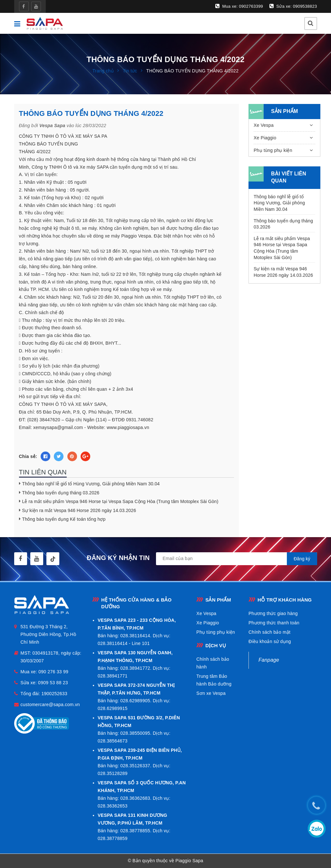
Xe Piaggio (265, 138)
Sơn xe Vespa (211, 693)
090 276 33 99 (53, 672)
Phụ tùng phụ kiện (273, 150)
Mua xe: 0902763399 (239, 6)
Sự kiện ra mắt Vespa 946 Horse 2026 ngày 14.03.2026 (79, 510)
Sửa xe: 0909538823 (293, 6)
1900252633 (54, 694)
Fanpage (269, 660)
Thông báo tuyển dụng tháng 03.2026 (61, 493)
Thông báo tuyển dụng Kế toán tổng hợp (64, 519)
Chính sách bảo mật (269, 632)
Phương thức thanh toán (274, 623)
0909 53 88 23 (53, 683)
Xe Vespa (264, 125)
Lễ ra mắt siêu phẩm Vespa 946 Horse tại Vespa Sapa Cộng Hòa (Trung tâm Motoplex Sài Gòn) (120, 501)
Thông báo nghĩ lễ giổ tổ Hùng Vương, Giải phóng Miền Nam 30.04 (91, 484)
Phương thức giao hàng (273, 613)
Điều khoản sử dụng (270, 641)
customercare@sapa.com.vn (50, 705)
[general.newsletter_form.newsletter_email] (237, 559)
